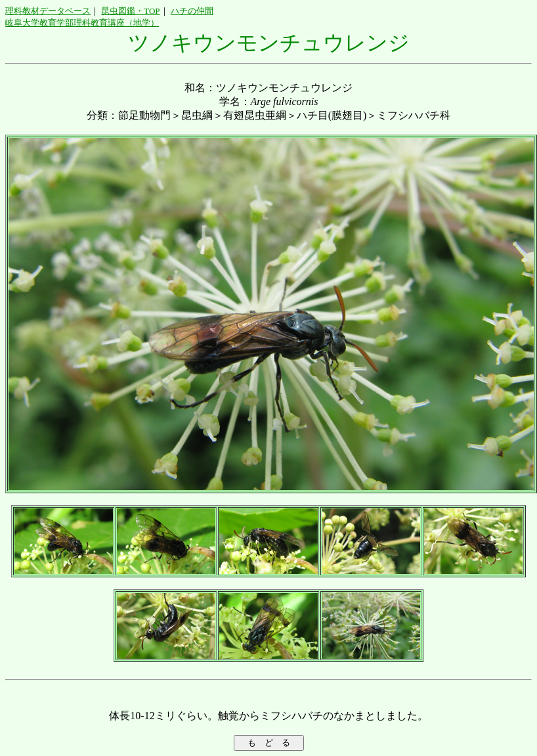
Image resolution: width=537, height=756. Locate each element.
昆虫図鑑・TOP (130, 11)
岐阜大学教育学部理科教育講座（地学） (82, 23)
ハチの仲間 (192, 11)
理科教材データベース (48, 11)
